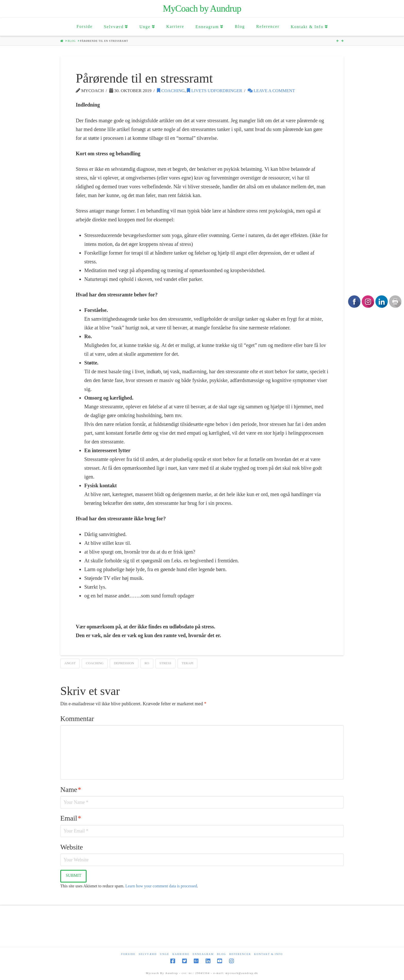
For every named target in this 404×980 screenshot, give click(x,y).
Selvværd (148, 954)
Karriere (181, 954)
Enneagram (203, 954)
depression (124, 663)
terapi (188, 663)
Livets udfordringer (214, 91)
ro (147, 663)
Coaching (171, 91)
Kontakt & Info (268, 954)
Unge (165, 954)
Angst (70, 663)
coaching (95, 663)
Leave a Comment (271, 91)
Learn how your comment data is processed (161, 886)
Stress (165, 663)
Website (72, 847)
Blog (221, 954)
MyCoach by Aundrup (202, 9)
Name (71, 790)
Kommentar (77, 719)
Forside (128, 954)
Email (71, 818)
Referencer (240, 954)
